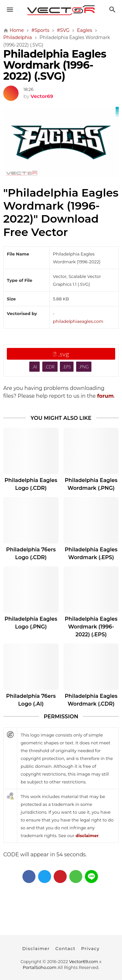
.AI (35, 367)
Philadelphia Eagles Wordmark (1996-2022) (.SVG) (55, 65)
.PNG (84, 367)
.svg (61, 354)
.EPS (67, 367)
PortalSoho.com (40, 967)
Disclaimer (36, 948)
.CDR (50, 367)
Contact (65, 948)
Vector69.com (83, 961)
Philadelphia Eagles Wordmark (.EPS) (91, 553)
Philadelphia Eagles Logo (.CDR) (31, 484)
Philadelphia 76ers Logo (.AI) (31, 700)
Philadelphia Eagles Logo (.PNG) (31, 623)
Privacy (90, 948)
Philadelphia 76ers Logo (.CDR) (31, 553)
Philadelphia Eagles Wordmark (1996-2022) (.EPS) (91, 627)
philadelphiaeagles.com (78, 321)
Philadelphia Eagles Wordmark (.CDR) (91, 700)
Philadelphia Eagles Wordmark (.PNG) (91, 484)
